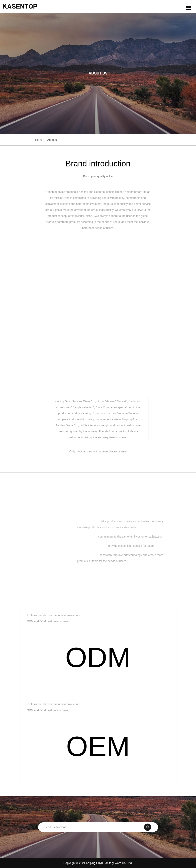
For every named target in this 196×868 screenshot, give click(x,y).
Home (39, 140)
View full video (98, 309)
